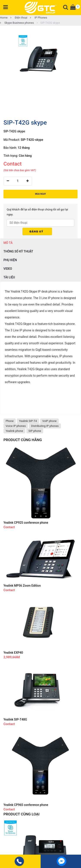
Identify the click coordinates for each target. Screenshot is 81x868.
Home (4, 18)
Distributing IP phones (45, 426)
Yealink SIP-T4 (28, 421)
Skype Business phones (17, 23)
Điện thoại (19, 18)
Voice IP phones (16, 426)
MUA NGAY (40, 194)
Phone (10, 421)
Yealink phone (14, 431)
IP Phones (39, 18)
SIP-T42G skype (48, 23)
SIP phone (35, 431)
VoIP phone (49, 421)
